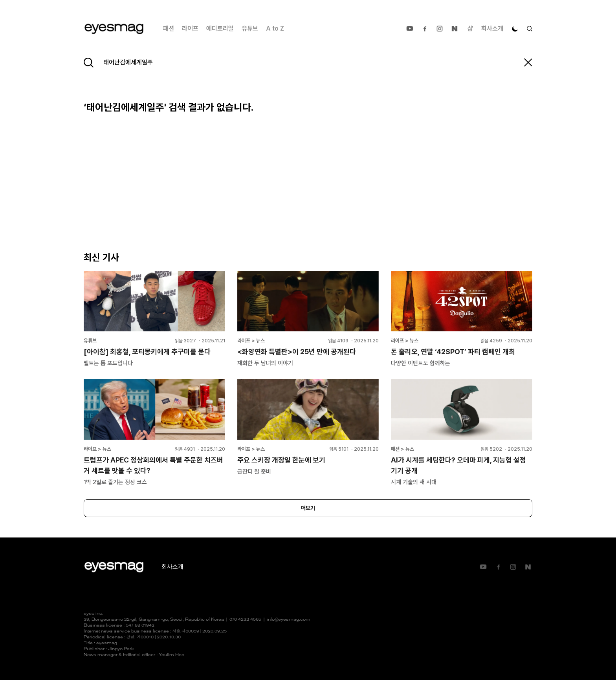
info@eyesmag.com (289, 620)
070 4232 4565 (245, 620)
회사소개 (492, 28)
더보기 (308, 508)
